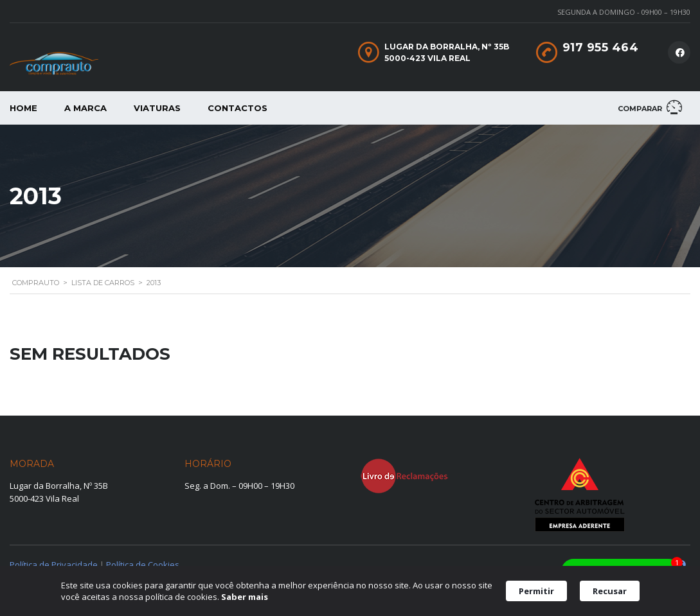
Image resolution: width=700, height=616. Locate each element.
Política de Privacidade (54, 565)
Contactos (238, 108)
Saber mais (245, 597)
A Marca (85, 108)
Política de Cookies (143, 565)
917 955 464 (601, 48)
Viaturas (157, 108)
